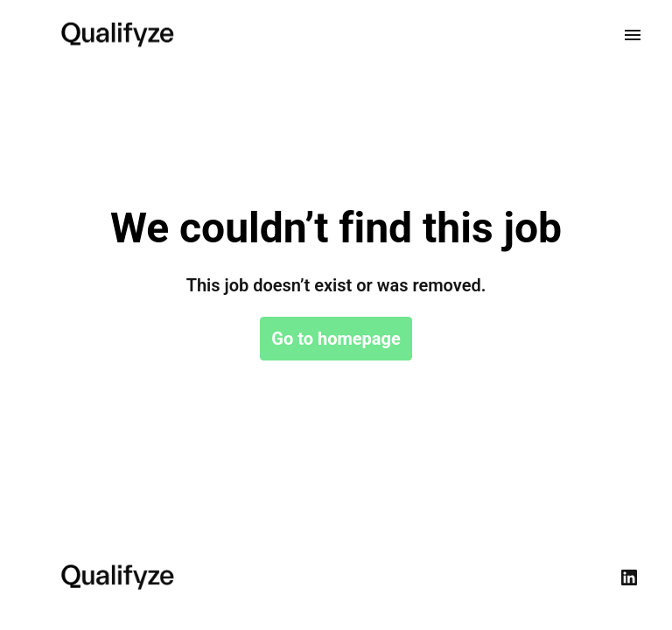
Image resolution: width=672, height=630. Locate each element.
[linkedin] (629, 577)
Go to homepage (336, 339)
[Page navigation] (633, 35)
